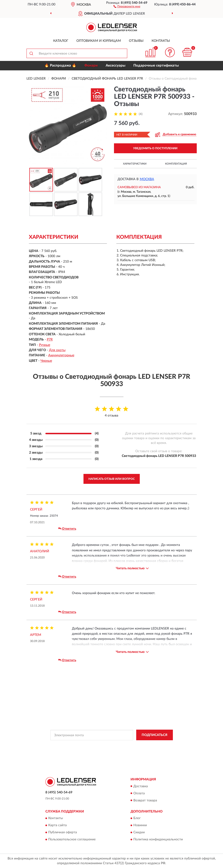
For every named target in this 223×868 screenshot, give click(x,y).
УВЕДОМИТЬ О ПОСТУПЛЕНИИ (155, 148)
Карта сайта (57, 825)
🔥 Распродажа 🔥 (60, 66)
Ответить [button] (67, 529)
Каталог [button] (61, 41)
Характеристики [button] (135, 164)
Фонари (91, 66)
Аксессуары (116, 66)
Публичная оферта (63, 832)
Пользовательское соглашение (72, 839)
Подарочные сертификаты (156, 66)
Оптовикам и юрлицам (99, 41)
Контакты (161, 41)
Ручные (45, 345)
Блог (137, 818)
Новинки (140, 825)
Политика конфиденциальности (158, 839)
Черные (46, 361)
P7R (50, 340)
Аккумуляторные (61, 355)
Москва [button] (147, 179)
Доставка (141, 786)
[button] (127, 6)
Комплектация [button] (176, 164)
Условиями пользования (104, 750)
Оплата (139, 793)
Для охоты (57, 350)
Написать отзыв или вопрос (112, 479)
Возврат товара (145, 800)
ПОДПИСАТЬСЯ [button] (155, 735)
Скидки (139, 832)
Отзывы (136, 41)
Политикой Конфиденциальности (135, 746)
